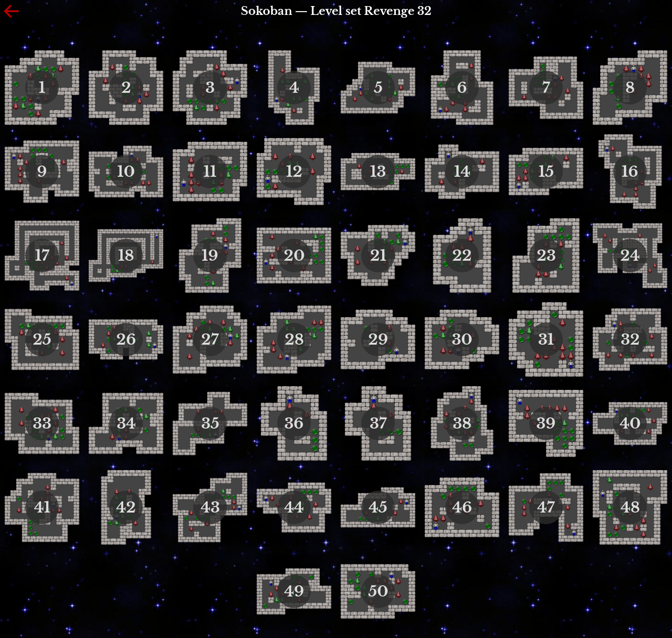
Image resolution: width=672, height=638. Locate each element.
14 (462, 172)
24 (630, 256)
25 (42, 340)
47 (546, 507)
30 (462, 340)
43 (210, 507)
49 (294, 591)
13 (378, 172)
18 (126, 256)
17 (42, 256)
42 (126, 507)
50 (378, 591)
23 (546, 256)
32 (630, 340)
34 (126, 423)
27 (210, 340)
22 (462, 256)
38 (462, 423)
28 (294, 340)
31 (546, 340)
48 (630, 507)
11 (210, 172)
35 (210, 423)
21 (378, 256)
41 (42, 507)
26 (126, 340)
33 (42, 423)
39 (546, 423)
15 (546, 172)
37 (378, 423)
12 (294, 172)
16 (630, 172)
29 (378, 340)
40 (630, 423)
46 (462, 507)
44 (294, 507)
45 (378, 507)
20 (294, 256)
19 (210, 256)
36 (294, 423)
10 (126, 172)
